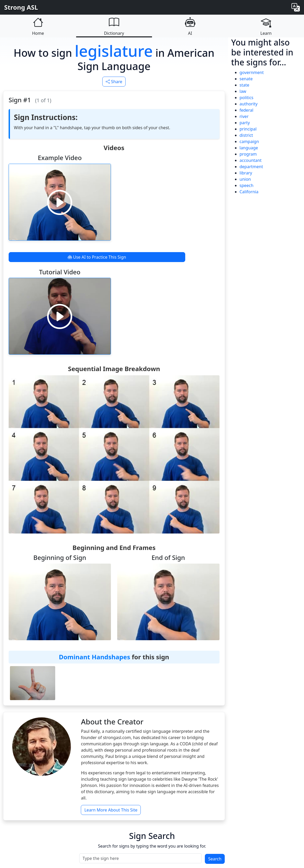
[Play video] (60, 202)
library (246, 173)
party (245, 123)
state (244, 85)
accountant (251, 160)
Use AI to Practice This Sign (97, 257)
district (246, 135)
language (249, 148)
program (248, 154)
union (245, 179)
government (252, 72)
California (249, 192)
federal (247, 110)
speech (247, 185)
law (243, 91)
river (244, 116)
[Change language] (296, 7)
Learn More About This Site (111, 810)
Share (114, 82)
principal (248, 129)
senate (246, 79)
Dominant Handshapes (94, 657)
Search (215, 859)
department (251, 167)
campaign (249, 141)
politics (247, 98)
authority (249, 104)
